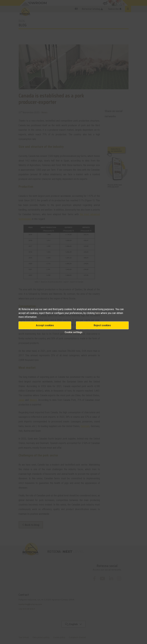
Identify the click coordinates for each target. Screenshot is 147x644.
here (98, 313)
